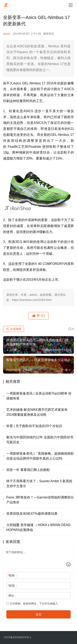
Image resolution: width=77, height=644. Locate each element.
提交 (39, 614)
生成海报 (14, 329)
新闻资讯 (49, 34)
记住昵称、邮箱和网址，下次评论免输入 (32, 604)
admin (7, 34)
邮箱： (13, 586)
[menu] (71, 5)
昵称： (13, 575)
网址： (13, 596)
